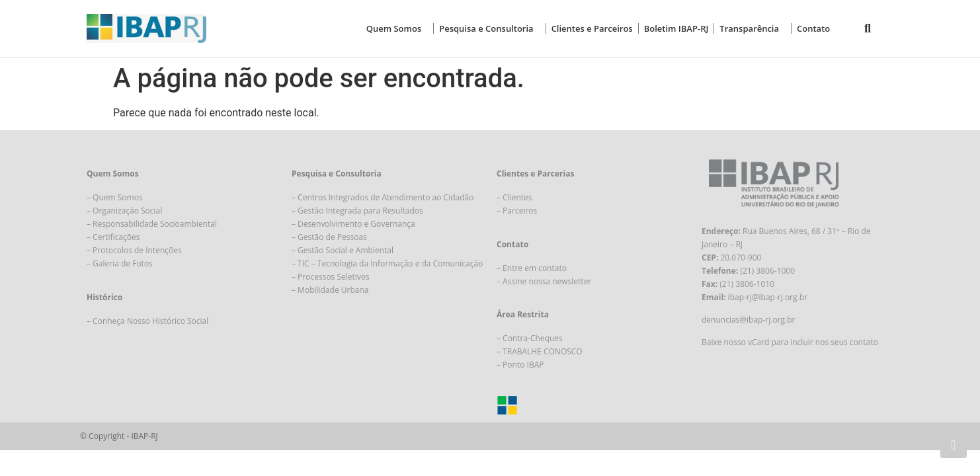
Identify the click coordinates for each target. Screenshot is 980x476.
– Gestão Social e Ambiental (343, 250)
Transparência (753, 28)
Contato (813, 28)
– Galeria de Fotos (120, 263)
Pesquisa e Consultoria (489, 28)
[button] (868, 29)
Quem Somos (397, 28)
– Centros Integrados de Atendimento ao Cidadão (383, 197)
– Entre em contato (532, 268)
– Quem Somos (115, 197)
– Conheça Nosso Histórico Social (147, 321)
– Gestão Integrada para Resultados (357, 211)
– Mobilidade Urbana (330, 290)
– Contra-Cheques (530, 338)
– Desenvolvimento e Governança (353, 224)
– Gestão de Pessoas (329, 237)
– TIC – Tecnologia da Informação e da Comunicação (387, 263)
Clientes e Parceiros (592, 28)
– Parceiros (517, 211)
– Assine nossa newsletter (544, 281)
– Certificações (113, 237)
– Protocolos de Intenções (134, 250)
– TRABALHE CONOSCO (540, 351)
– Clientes (514, 197)
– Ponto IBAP (520, 365)
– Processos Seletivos (331, 277)
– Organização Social (124, 211)
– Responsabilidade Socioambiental (152, 224)
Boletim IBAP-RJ (676, 28)
